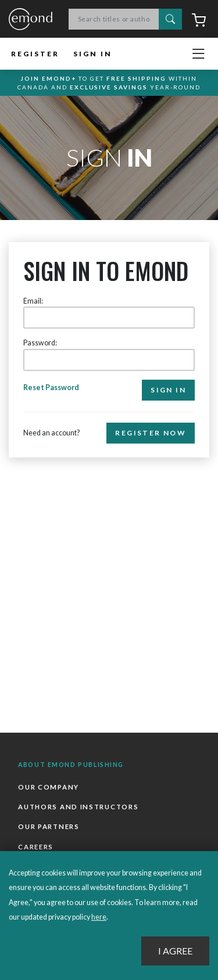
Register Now (151, 433)
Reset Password (51, 388)
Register (35, 54)
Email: (33, 301)
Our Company (49, 787)
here (99, 917)
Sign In (93, 54)
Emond (31, 20)
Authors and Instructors (78, 807)
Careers (36, 847)
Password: (40, 343)
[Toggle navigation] (198, 54)
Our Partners (49, 826)
